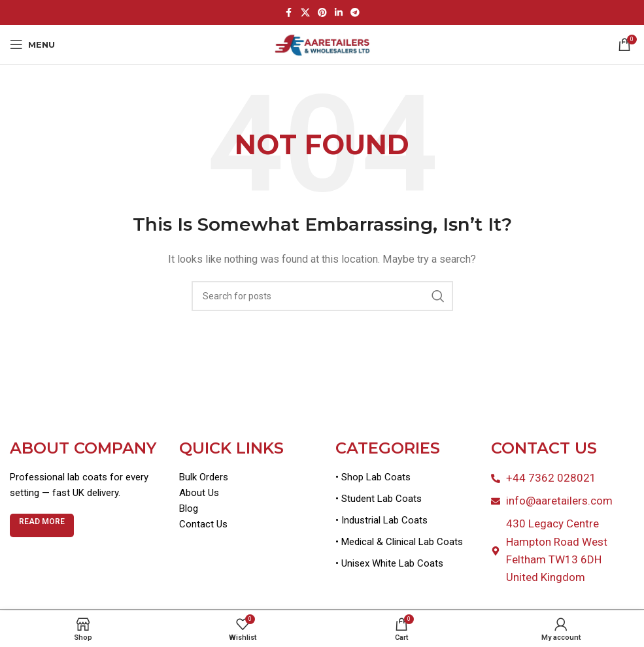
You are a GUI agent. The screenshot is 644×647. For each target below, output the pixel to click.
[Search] (322, 296)
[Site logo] (322, 44)
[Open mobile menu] (32, 44)
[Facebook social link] (289, 13)
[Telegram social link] (355, 13)
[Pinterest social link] (322, 13)
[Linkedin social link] (339, 13)
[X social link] (305, 13)
